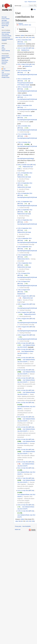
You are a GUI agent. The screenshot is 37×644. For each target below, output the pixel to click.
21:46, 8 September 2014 (24, 247)
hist (21, 42)
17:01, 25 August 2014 (24, 273)
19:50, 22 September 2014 (25, 210)
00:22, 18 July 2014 (23, 468)
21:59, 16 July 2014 (23, 511)
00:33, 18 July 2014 (23, 439)
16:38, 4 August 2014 (23, 327)
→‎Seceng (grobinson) (24, 316)
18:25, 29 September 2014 (25, 183)
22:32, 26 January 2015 (24, 71)
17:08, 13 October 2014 (24, 142)
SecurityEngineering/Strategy (25, 159)
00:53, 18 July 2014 (23, 358)
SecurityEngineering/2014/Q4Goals (27, 91)
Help (34, 9)
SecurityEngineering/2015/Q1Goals (27, 75)
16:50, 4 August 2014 (23, 304)
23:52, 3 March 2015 (23, 64)
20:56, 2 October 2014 (24, 165)
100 (27, 37)
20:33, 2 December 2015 (24, 40)
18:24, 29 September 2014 (25, 193)
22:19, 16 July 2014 (23, 490)
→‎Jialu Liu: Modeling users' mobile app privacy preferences (26, 423)
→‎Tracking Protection (24, 111)
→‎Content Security (23, 122)
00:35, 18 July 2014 (23, 427)
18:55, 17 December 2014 (25, 87)
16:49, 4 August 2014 (23, 312)
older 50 (18, 37)
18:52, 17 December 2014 (25, 105)
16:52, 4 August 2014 (23, 296)
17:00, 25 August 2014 (24, 281)
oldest (22, 35)
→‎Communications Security (26, 101)
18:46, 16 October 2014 (24, 126)
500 (33, 37)
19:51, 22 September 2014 (25, 202)
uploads (26, 25)
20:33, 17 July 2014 (23, 478)
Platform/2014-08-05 (30, 314)
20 (22, 37)
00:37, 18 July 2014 (23, 417)
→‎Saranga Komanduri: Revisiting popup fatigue (26, 445)
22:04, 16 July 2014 (23, 505)
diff (19, 42)
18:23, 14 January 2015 (24, 79)
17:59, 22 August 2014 (24, 290)
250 (30, 37)
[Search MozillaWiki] (33, 5)
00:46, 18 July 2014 (23, 378)
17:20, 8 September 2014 (24, 255)
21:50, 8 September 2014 (24, 228)
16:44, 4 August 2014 (23, 319)
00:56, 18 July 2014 (23, 343)
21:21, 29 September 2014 (25, 173)
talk (18, 25)
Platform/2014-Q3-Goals (24, 177)
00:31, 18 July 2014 (23, 450)
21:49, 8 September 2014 (24, 238)
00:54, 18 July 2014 (23, 349)
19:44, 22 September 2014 (25, 220)
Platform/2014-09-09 (23, 259)
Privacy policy (18, 526)
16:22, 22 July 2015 (23, 48)
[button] (25, 30)
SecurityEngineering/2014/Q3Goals (27, 197)
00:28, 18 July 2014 (23, 462)
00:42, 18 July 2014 (23, 390)
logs (30, 25)
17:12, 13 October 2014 (24, 134)
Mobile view (18, 530)
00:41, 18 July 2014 (23, 403)
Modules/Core (21, 44)
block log (21, 25)
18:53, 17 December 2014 (25, 95)
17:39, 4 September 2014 (24, 263)
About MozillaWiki (26, 526)
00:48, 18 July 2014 (23, 370)
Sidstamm (21, 24)
